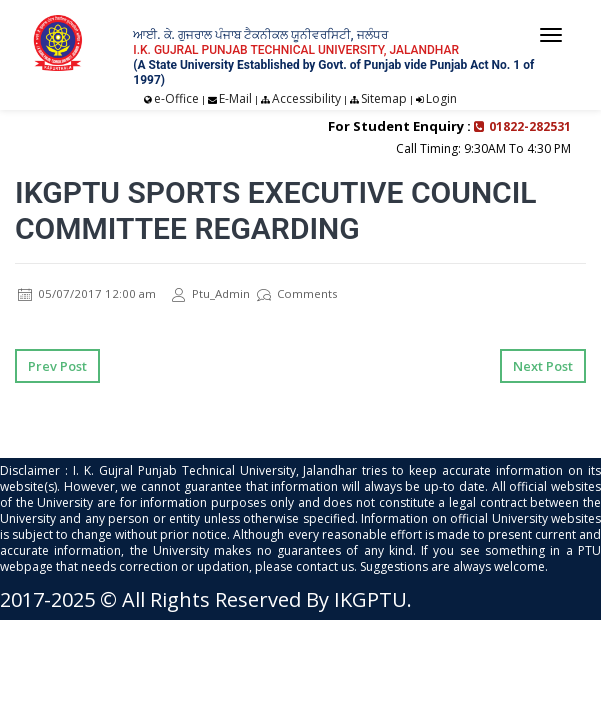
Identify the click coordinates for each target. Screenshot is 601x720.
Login (441, 98)
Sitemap (384, 98)
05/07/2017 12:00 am (87, 293)
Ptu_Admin (213, 293)
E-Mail (235, 98)
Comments (300, 293)
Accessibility (306, 98)
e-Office (176, 98)
